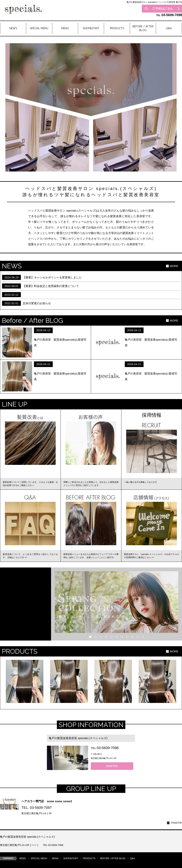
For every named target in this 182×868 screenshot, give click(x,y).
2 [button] (96, 637)
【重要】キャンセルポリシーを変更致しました (52, 277)
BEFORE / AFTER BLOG (113, 858)
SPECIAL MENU (39, 858)
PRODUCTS (89, 858)
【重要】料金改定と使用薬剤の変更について (51, 286)
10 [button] (138, 637)
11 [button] (143, 637)
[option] (117, 602)
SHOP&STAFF (71, 858)
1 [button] (90, 637)
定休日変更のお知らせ (37, 303)
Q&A (132, 858)
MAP (34, 845)
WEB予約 (112, 766)
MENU (55, 858)
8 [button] (127, 637)
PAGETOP (177, 823)
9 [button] (132, 637)
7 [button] (122, 637)
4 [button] (106, 637)
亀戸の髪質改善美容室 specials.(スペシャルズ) (78, 738)
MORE (174, 266)
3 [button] (101, 637)
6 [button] (117, 637)
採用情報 (152, 415)
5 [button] (111, 637)
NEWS (23, 858)
